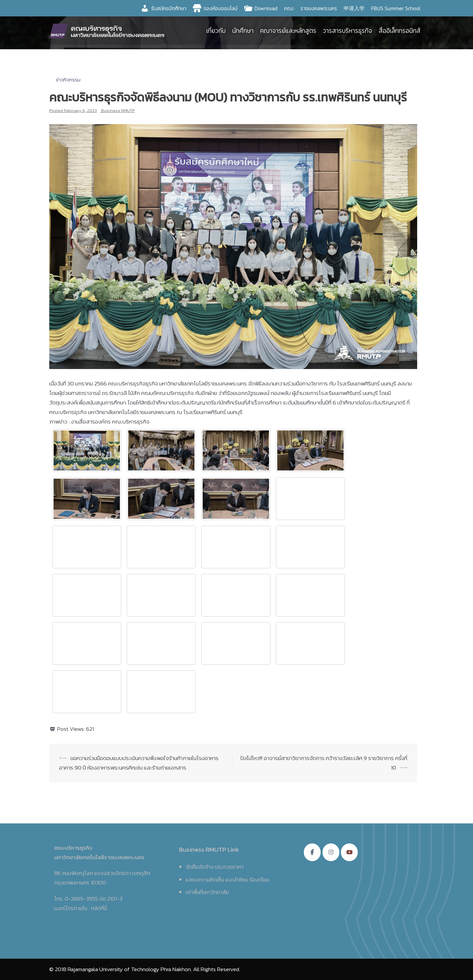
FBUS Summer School (396, 8)
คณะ (289, 8)
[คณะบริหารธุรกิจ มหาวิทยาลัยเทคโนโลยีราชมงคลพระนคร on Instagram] (331, 852)
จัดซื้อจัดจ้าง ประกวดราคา (214, 867)
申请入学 (354, 8)
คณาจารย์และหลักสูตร (288, 31)
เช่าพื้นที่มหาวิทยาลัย (207, 892)
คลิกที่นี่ (99, 908)
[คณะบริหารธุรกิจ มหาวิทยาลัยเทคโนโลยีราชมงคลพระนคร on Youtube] (349, 852)
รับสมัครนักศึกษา (169, 8)
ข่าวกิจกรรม (68, 80)
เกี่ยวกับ (216, 31)
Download (266, 8)
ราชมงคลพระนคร (319, 8)
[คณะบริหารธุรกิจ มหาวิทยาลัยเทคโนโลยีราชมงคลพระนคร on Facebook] (312, 852)
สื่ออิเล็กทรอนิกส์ (400, 31)
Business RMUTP (118, 110)
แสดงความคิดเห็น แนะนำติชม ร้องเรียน (227, 880)
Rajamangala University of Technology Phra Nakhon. (130, 969)
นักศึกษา (243, 31)
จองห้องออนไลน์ (220, 8)
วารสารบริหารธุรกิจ (348, 31)
